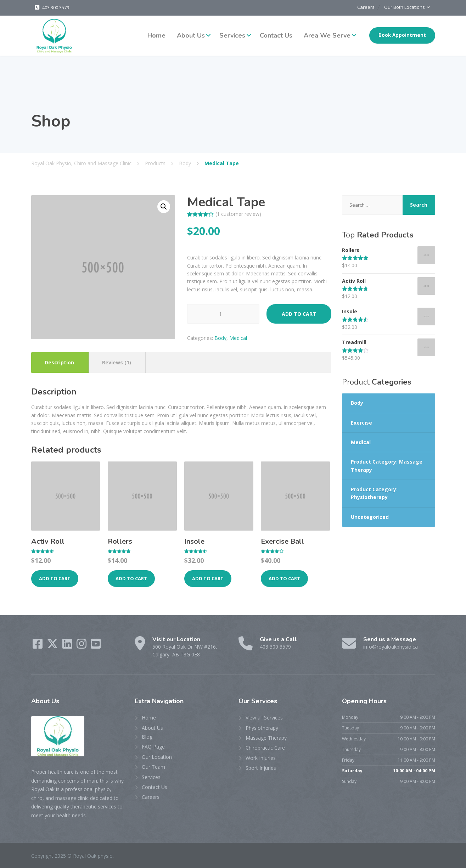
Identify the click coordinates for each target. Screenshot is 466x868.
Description (59, 362)
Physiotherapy (262, 727)
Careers (361, 7)
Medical (238, 338)
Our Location (157, 757)
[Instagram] (82, 646)
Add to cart (299, 313)
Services (232, 35)
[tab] (59, 362)
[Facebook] (38, 646)
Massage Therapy (266, 737)
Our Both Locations (403, 7)
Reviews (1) (117, 362)
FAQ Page (153, 746)
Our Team (153, 766)
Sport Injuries (261, 768)
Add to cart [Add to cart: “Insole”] (208, 578)
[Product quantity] (223, 313)
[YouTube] (96, 646)
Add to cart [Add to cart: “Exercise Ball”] (284, 578)
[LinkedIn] (68, 646)
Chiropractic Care (265, 747)
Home (156, 35)
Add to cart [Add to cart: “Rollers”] (131, 578)
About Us (191, 35)
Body (220, 338)
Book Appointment (402, 35)
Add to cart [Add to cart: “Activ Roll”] (55, 578)
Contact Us (276, 35)
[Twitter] (53, 646)
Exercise (361, 422)
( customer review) (238, 214)
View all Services (264, 717)
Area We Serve (327, 35)
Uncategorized (370, 517)
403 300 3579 (56, 7)
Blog (147, 736)
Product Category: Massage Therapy (387, 465)
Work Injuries (261, 758)
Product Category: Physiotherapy (374, 493)
